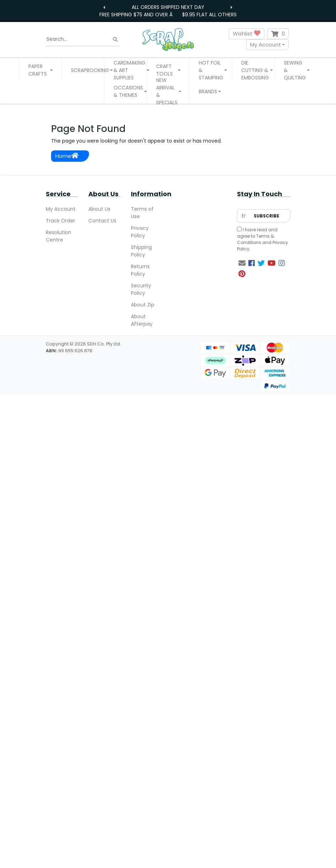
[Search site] (115, 39)
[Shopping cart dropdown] (278, 34)
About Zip (143, 305)
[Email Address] (244, 216)
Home (67, 156)
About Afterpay (142, 320)
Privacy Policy (140, 232)
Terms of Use (142, 213)
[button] (41, 70)
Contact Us (102, 221)
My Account (266, 45)
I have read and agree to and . (263, 239)
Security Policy (141, 289)
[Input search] (83, 39)
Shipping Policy (141, 251)
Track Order (60, 221)
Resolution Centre (59, 236)
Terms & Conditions (255, 239)
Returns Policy (140, 270)
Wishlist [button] (247, 34)
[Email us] (242, 263)
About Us (99, 209)
